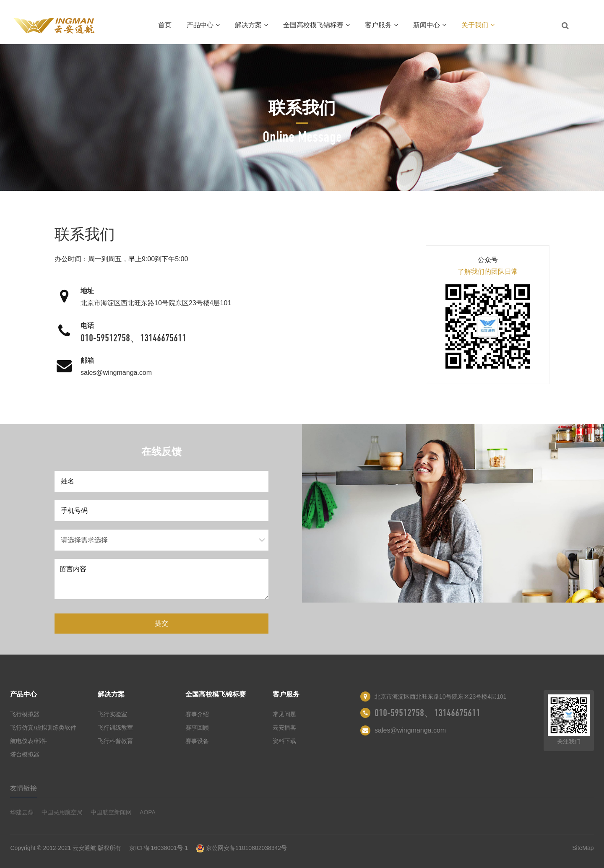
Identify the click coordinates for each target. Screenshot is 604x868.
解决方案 (251, 25)
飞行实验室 (112, 714)
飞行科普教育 (115, 741)
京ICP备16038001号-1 (159, 848)
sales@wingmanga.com (116, 373)
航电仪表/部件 (29, 741)
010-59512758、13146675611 (133, 338)
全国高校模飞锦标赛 (316, 25)
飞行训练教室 (115, 728)
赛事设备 (197, 741)
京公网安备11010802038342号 (241, 848)
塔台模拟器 (25, 754)
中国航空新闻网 (111, 812)
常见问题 (284, 714)
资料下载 (284, 741)
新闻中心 (430, 25)
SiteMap (583, 848)
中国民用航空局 (62, 812)
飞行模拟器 (25, 714)
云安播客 (284, 728)
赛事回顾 (197, 728)
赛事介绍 (197, 714)
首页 (165, 25)
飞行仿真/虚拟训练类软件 (43, 728)
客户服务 (381, 25)
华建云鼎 (22, 812)
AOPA (148, 812)
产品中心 (203, 25)
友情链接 (23, 788)
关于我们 (478, 25)
